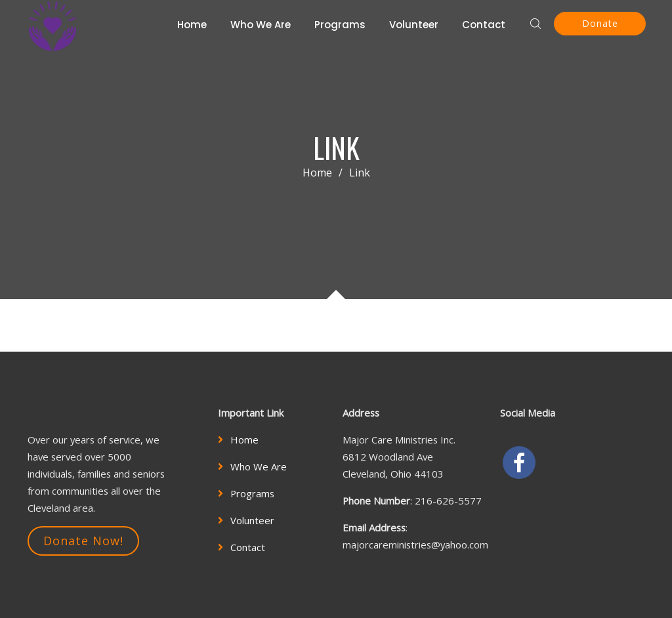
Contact (484, 25)
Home (192, 25)
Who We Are (261, 25)
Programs (340, 25)
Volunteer (414, 25)
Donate (600, 23)
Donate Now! (83, 541)
